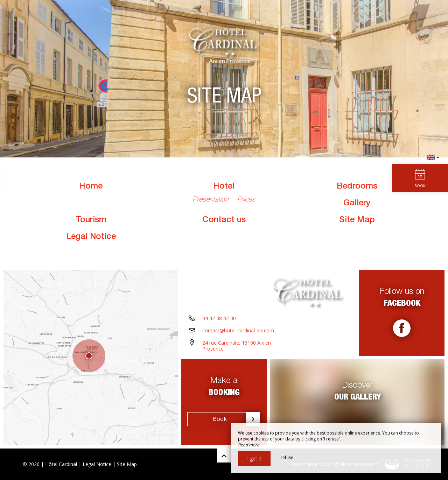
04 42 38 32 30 (219, 318)
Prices (246, 200)
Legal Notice (91, 237)
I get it (254, 458)
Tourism (91, 220)
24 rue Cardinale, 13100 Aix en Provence (237, 346)
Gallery (357, 204)
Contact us (224, 220)
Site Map (357, 220)
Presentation (211, 200)
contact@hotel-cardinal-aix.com (238, 330)
